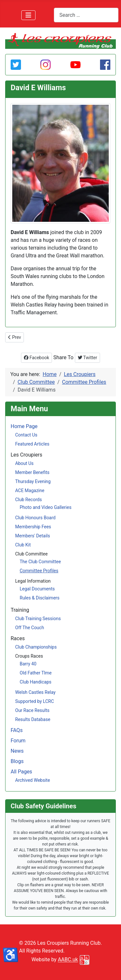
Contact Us (26, 435)
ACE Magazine (30, 490)
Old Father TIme (36, 673)
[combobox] (86, 15)
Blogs (17, 761)
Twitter (87, 358)
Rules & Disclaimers (40, 598)
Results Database (33, 719)
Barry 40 (28, 664)
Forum (18, 741)
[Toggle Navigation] (28, 15)
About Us (24, 463)
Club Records (29, 500)
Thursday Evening (33, 481)
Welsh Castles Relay (35, 692)
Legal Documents (37, 589)
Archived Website (33, 780)
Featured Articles (32, 444)
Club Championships (36, 647)
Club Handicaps (35, 682)
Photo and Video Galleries (45, 507)
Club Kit (23, 545)
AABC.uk (68, 960)
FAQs (17, 730)
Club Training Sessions (38, 619)
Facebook (36, 358)
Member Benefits (32, 472)
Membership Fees (33, 527)
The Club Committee (40, 562)
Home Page (24, 426)
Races (18, 638)
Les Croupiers (26, 455)
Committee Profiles (39, 571)
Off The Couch (30, 628)
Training (20, 610)
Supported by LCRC (35, 701)
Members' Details (33, 536)
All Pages (21, 772)
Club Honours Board (35, 518)
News (17, 751)
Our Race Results (32, 710)
